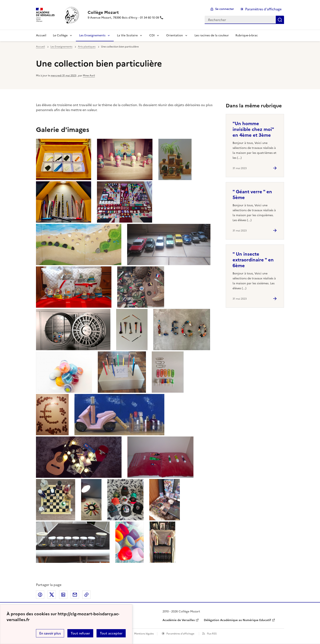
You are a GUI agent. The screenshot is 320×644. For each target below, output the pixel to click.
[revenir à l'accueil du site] (125, 12)
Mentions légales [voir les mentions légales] (144, 634)
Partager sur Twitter (52, 595)
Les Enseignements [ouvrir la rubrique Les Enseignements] (61, 47)
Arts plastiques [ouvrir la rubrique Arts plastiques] (87, 47)
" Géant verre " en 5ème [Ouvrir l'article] (252, 195)
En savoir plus (50, 633)
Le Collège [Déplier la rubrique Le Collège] (60, 35)
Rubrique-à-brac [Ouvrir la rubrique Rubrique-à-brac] (247, 35)
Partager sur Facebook (40, 595)
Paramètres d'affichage (180, 634)
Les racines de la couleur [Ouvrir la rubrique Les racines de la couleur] (212, 35)
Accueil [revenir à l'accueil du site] (41, 35)
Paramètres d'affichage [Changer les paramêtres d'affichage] (263, 9)
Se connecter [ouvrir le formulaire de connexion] (225, 9)
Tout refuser (80, 633)
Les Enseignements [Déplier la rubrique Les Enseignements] (92, 35)
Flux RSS (212, 634)
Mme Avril (89, 76)
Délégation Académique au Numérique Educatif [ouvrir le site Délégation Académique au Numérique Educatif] (237, 620)
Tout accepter (111, 633)
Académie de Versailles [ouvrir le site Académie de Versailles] (179, 620)
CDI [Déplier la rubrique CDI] (152, 35)
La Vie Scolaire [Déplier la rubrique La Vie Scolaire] (127, 35)
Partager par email (75, 595)
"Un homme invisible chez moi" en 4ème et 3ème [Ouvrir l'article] (253, 129)
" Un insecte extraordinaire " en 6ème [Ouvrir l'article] (253, 260)
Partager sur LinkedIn (63, 595)
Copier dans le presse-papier (86, 595)
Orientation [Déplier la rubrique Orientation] (175, 35)
